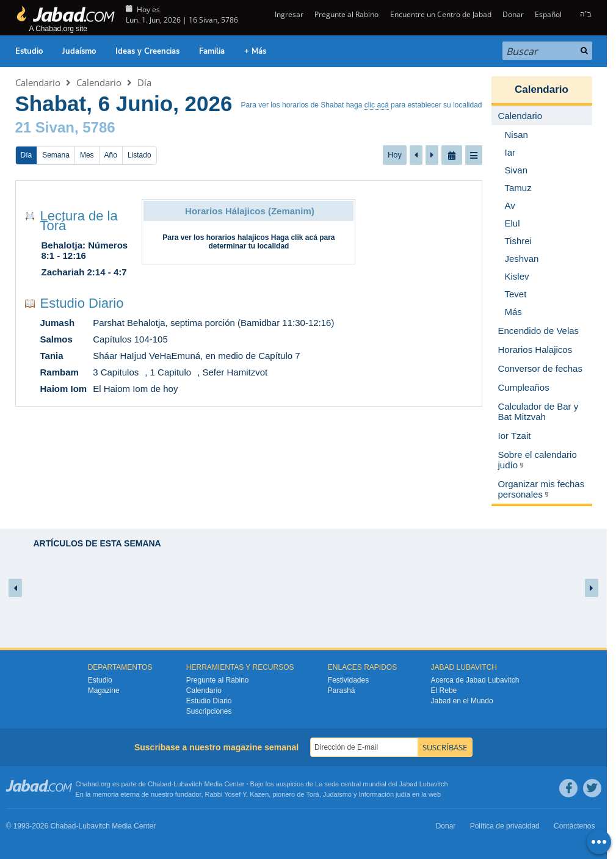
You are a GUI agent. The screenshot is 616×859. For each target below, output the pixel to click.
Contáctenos (574, 826)
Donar (513, 14)
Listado (140, 155)
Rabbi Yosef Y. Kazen (237, 794)
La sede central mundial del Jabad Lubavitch (382, 784)
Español (548, 14)
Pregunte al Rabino (346, 14)
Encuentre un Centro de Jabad (441, 14)
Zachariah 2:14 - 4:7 (84, 272)
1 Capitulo (171, 372)
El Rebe (444, 690)
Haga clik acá (294, 237)
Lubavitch (188, 784)
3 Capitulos (116, 372)
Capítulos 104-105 (130, 339)
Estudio (29, 51)
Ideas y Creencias (147, 51)
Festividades (348, 680)
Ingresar (288, 14)
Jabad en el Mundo (462, 701)
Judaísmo (79, 51)
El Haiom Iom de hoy (135, 389)
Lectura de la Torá (79, 221)
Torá (312, 794)
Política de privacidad (505, 826)
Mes (87, 155)
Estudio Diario (82, 303)
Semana (56, 155)
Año (111, 155)
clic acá (377, 105)
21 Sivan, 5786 (65, 127)
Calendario (38, 82)
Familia (212, 51)
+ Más (255, 51)
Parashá (342, 690)
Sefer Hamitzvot (235, 372)
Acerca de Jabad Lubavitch (475, 680)
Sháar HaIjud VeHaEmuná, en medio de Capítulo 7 (196, 356)
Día (144, 82)
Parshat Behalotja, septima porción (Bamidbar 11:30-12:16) (213, 323)
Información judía (386, 794)
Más (513, 312)
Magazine (104, 690)
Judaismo (337, 794)
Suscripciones (209, 711)
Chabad (160, 784)
